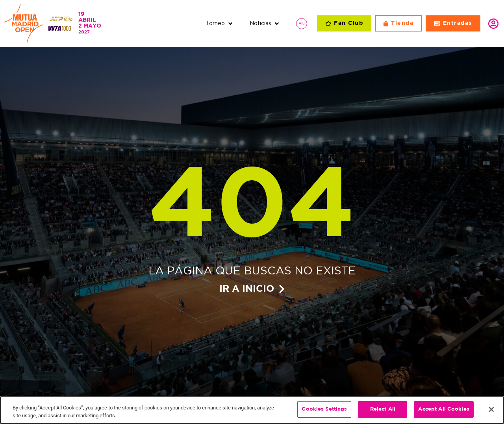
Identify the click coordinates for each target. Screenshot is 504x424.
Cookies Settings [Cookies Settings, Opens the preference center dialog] (324, 410)
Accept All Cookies (444, 410)
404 (252, 208)
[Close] (491, 410)
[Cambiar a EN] (302, 23)
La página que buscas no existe (252, 271)
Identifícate (493, 24)
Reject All (383, 410)
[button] (220, 23)
